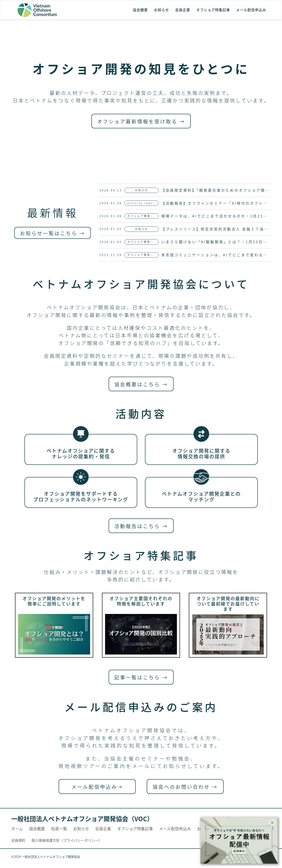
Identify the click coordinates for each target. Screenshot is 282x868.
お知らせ (161, 10)
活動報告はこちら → (141, 526)
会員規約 (18, 840)
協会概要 (140, 10)
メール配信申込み (251, 10)
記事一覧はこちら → (141, 677)
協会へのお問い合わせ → (185, 786)
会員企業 (183, 10)
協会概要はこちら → (141, 384)
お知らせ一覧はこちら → (53, 233)
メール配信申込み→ (97, 786)
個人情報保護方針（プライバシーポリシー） (67, 840)
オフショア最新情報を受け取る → (141, 121)
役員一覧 (59, 829)
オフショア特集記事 (213, 10)
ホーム (17, 829)
